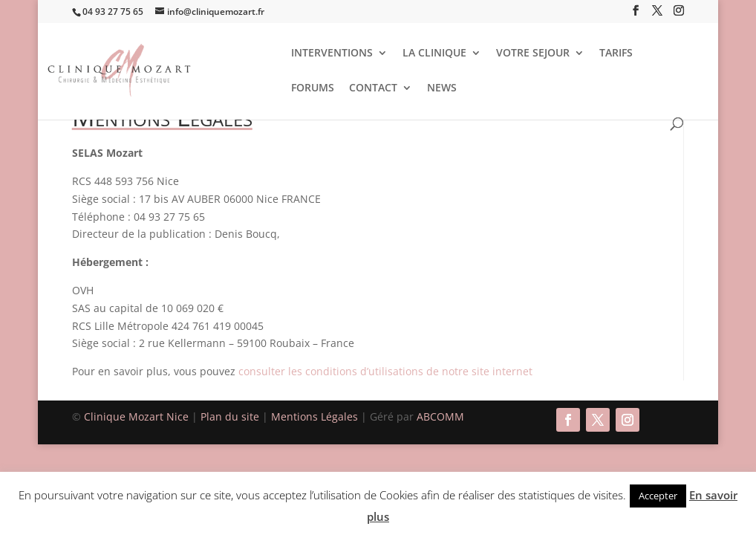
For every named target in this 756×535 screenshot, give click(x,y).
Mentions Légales (316, 416)
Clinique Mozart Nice (138, 416)
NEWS (442, 88)
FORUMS (313, 88)
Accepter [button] (658, 496)
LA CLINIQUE (434, 53)
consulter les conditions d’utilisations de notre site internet (385, 371)
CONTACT (373, 88)
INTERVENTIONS (332, 53)
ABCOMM (440, 416)
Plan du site (230, 416)
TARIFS (616, 53)
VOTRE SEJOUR (533, 53)
